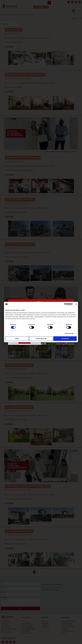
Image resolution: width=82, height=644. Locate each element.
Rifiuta (17, 339)
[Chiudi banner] (76, 304)
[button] (72, 301)
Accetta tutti (65, 339)
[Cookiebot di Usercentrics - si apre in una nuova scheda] (65, 304)
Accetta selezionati (41, 339)
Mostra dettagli (69, 333)
